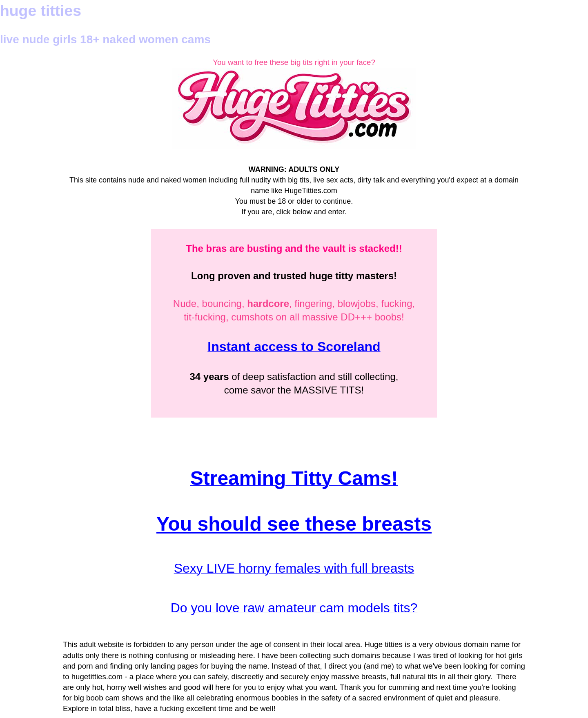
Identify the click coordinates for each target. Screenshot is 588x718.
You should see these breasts (294, 524)
